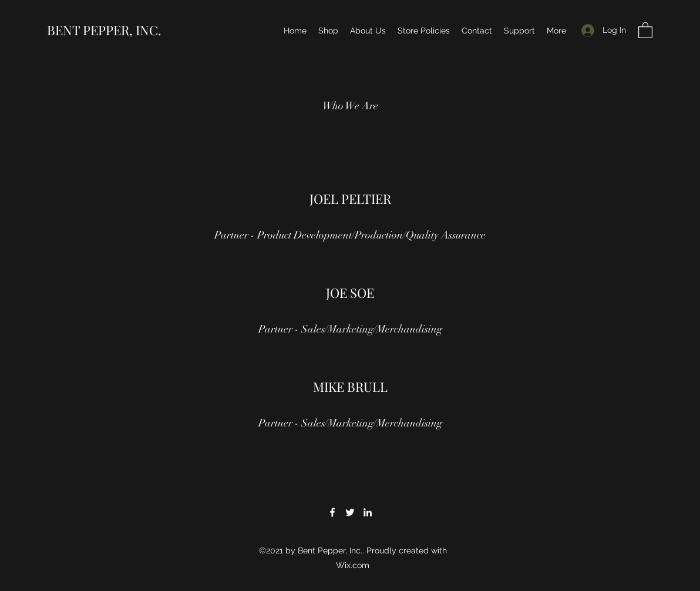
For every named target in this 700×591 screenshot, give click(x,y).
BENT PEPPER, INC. (104, 30)
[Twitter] (350, 512)
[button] (645, 30)
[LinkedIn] (368, 512)
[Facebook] (332, 512)
